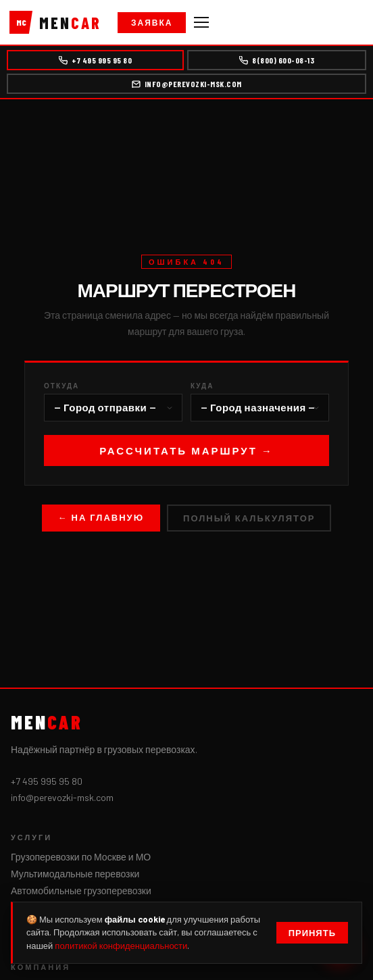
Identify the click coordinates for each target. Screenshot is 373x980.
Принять (312, 933)
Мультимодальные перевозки (75, 874)
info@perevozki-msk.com (187, 84)
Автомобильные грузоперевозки (81, 891)
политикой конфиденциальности (121, 946)
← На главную (101, 517)
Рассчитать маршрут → (186, 450)
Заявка (152, 22)
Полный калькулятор (249, 518)
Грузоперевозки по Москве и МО (81, 857)
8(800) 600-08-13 (277, 60)
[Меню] (201, 22)
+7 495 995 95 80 (95, 60)
